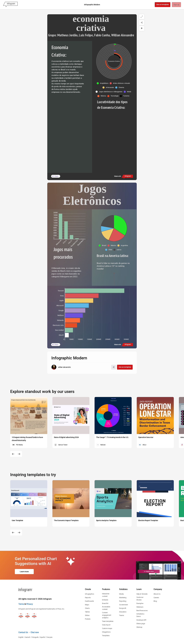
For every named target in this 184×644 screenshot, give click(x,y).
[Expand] (142, 17)
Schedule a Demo (140, 604)
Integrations (106, 621)
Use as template (162, 4)
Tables (87, 601)
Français (49, 626)
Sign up (176, 5)
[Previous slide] (13, 454)
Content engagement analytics (107, 604)
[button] (103, 83)
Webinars (140, 596)
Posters (88, 608)
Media (121, 583)
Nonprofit (123, 597)
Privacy (30, 593)
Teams (122, 604)
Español (42, 626)
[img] (61, 226)
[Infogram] (10, 5)
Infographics (89, 583)
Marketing (123, 587)
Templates (106, 625)
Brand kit (105, 592)
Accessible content (106, 597)
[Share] (142, 23)
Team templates (108, 610)
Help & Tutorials (142, 583)
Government (123, 594)
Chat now (35, 621)
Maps (87, 594)
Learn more (24, 566)
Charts (87, 597)
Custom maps (107, 617)
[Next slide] (19, 454)
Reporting (123, 590)
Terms (21, 593)
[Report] (142, 28)
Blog (155, 590)
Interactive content (106, 584)
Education (123, 601)
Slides (87, 604)
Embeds (105, 589)
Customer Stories (140, 588)
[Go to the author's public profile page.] (61, 367)
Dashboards (89, 590)
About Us (157, 583)
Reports (88, 587)
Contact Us (23, 621)
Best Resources (142, 600)
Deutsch (27, 626)
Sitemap (139, 616)
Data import (106, 614)
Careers (156, 587)
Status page (141, 613)
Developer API (141, 609)
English (21, 626)
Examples (140, 592)
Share (56, 176)
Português (35, 626)
